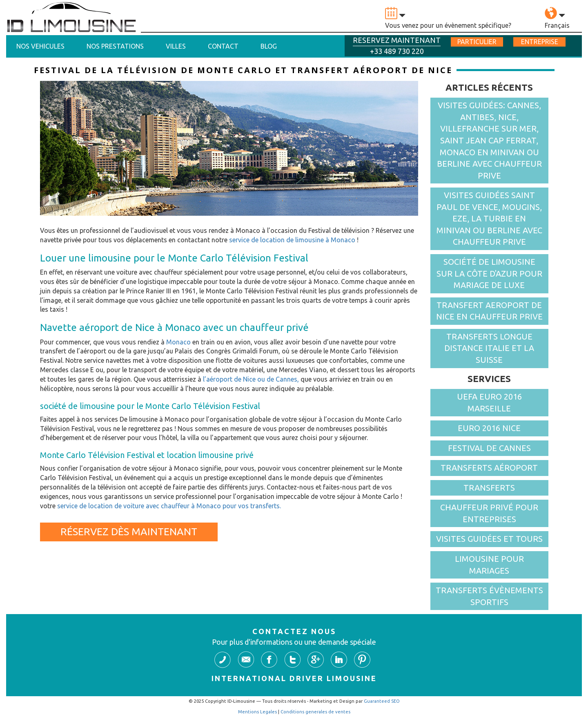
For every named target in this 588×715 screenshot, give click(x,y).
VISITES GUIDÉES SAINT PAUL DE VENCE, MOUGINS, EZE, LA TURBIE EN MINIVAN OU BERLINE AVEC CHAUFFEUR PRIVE (489, 218)
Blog (269, 46)
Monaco (178, 342)
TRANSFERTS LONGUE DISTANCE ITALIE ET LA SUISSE (489, 348)
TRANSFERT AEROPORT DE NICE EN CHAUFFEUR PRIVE (489, 311)
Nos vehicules (40, 46)
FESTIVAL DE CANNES (489, 448)
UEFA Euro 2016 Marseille (489, 402)
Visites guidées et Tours (489, 539)
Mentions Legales (257, 712)
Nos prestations (115, 46)
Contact (223, 46)
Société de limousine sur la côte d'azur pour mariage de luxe (489, 273)
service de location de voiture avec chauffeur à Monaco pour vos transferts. (169, 506)
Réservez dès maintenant (129, 532)
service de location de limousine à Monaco (292, 240)
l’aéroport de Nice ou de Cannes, (251, 379)
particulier (477, 42)
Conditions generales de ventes (315, 712)
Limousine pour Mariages (489, 565)
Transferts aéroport (489, 468)
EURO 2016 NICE (489, 428)
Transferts (489, 488)
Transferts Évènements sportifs (489, 596)
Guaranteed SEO (382, 701)
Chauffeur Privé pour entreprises (489, 513)
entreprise (540, 42)
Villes (176, 46)
